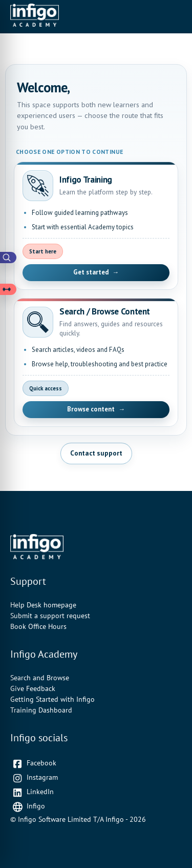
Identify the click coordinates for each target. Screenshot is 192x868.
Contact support (96, 453)
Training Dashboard (41, 710)
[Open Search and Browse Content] (96, 362)
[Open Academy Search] (8, 258)
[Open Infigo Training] (96, 226)
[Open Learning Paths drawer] (8, 289)
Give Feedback (33, 688)
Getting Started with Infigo (52, 699)
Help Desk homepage (43, 605)
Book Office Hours (38, 626)
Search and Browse (40, 678)
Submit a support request (50, 616)
